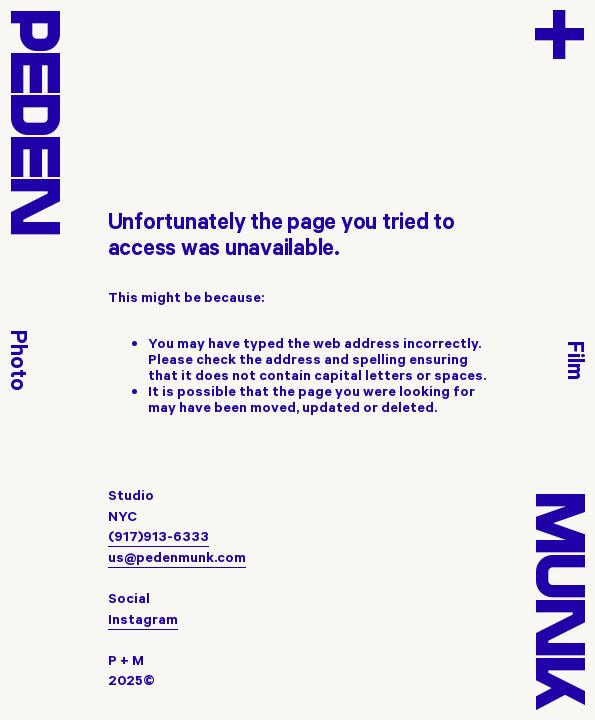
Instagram (143, 619)
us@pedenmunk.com (177, 557)
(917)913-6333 (158, 536)
